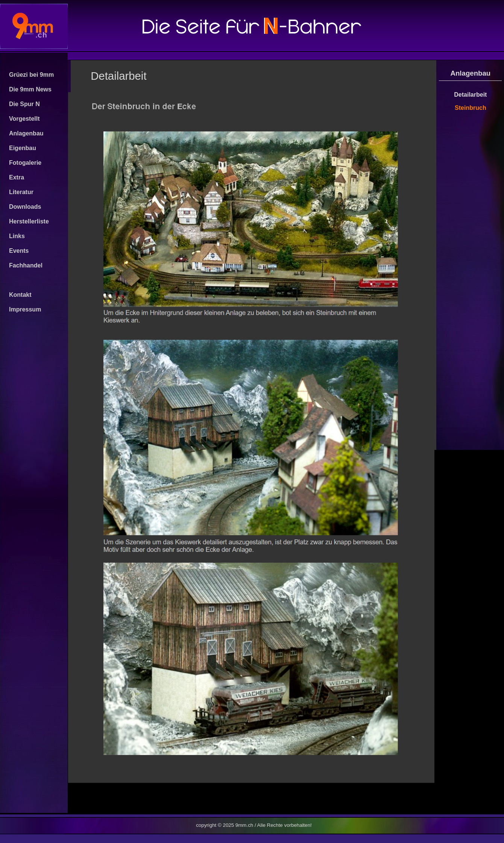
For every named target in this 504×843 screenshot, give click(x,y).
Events (19, 251)
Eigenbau (23, 148)
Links (17, 236)
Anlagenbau (26, 133)
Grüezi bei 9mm (31, 75)
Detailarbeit (470, 95)
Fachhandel (26, 265)
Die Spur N (24, 104)
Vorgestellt (24, 119)
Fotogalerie (25, 163)
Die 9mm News (30, 89)
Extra (17, 177)
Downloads (25, 207)
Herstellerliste (29, 221)
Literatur (21, 192)
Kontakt (20, 295)
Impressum (25, 309)
